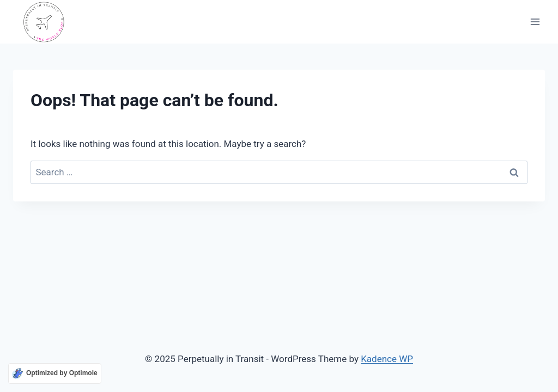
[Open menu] (535, 22)
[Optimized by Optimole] (55, 373)
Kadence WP (387, 359)
